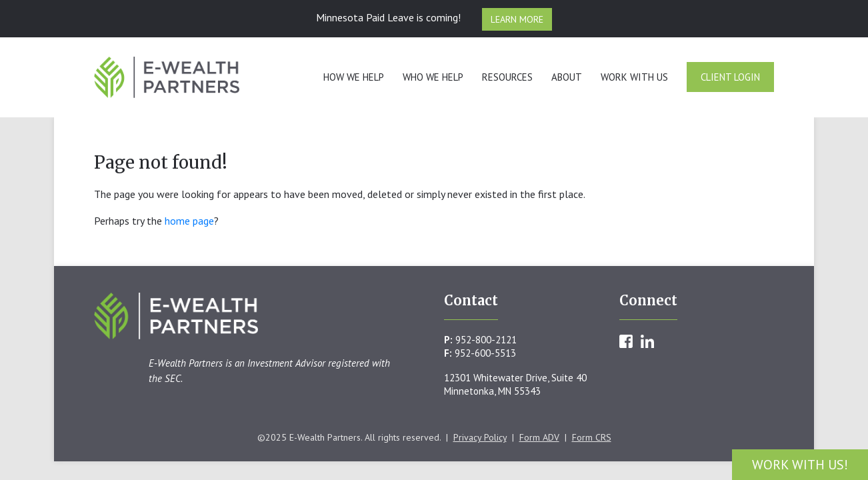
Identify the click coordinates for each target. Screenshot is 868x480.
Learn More (517, 19)
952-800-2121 (486, 340)
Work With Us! (800, 465)
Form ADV (539, 437)
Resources (507, 77)
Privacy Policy (480, 437)
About (567, 77)
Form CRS (592, 437)
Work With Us (634, 77)
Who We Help (433, 77)
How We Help (354, 77)
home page (189, 221)
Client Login (730, 77)
